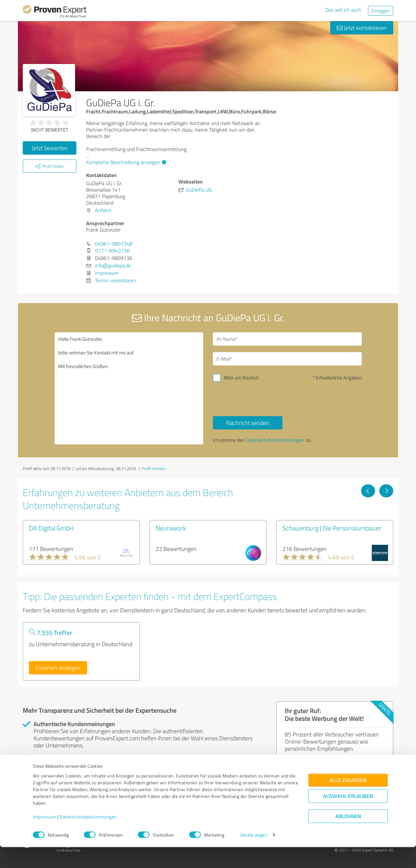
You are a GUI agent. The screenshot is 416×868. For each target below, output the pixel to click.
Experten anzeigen (58, 668)
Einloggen (381, 11)
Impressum (45, 838)
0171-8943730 (112, 250)
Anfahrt (103, 210)
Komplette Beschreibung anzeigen (125, 162)
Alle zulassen (348, 801)
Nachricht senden (248, 423)
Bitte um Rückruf (241, 378)
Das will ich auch (343, 10)
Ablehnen (348, 837)
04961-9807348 (114, 244)
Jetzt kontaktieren (362, 28)
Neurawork (171, 528)
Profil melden (154, 468)
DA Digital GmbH (51, 528)
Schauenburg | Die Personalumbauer (332, 528)
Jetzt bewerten (50, 148)
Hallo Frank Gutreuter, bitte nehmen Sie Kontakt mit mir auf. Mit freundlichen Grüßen (129, 388)
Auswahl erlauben (348, 817)
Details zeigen (254, 856)
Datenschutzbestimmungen (88, 838)
